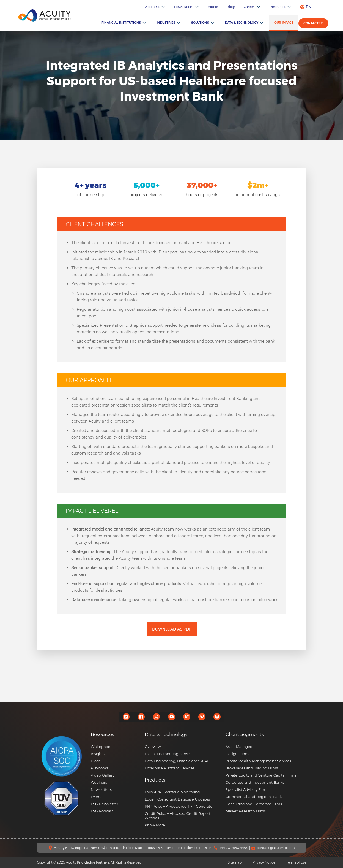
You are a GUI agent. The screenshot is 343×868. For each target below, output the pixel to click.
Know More (155, 825)
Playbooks (100, 768)
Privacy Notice (264, 862)
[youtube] (171, 717)
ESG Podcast (102, 811)
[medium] (187, 717)
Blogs (231, 7)
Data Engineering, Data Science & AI (176, 761)
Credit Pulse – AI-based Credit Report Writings (178, 816)
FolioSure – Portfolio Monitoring (172, 792)
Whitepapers (102, 747)
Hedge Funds (237, 754)
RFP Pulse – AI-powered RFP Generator (179, 806)
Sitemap (235, 862)
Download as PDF (172, 629)
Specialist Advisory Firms (247, 789)
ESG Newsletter (105, 804)
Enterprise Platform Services (170, 768)
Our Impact (284, 23)
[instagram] (217, 717)
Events (97, 797)
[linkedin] (126, 717)
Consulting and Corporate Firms (254, 804)
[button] (183, 780)
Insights (98, 754)
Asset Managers (239, 747)
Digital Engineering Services (169, 754)
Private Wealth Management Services (258, 761)
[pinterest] (202, 717)
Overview (153, 747)
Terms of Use (296, 862)
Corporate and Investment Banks (255, 782)
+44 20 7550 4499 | (235, 848)
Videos (213, 7)
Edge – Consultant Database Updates (177, 799)
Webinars (99, 782)
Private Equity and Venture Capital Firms (261, 775)
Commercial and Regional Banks (254, 797)
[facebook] (141, 717)
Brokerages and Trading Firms (252, 768)
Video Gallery (102, 775)
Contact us (313, 23)
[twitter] (156, 717)
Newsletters (101, 789)
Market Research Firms (246, 811)
